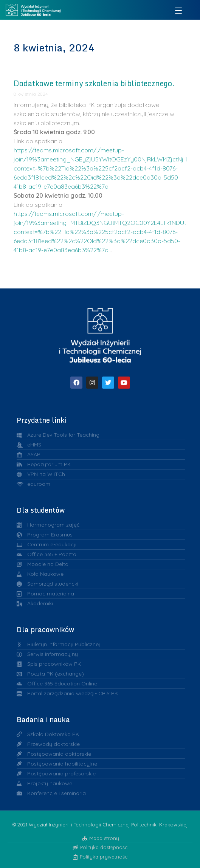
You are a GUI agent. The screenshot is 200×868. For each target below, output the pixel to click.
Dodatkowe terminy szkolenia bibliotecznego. (94, 83)
